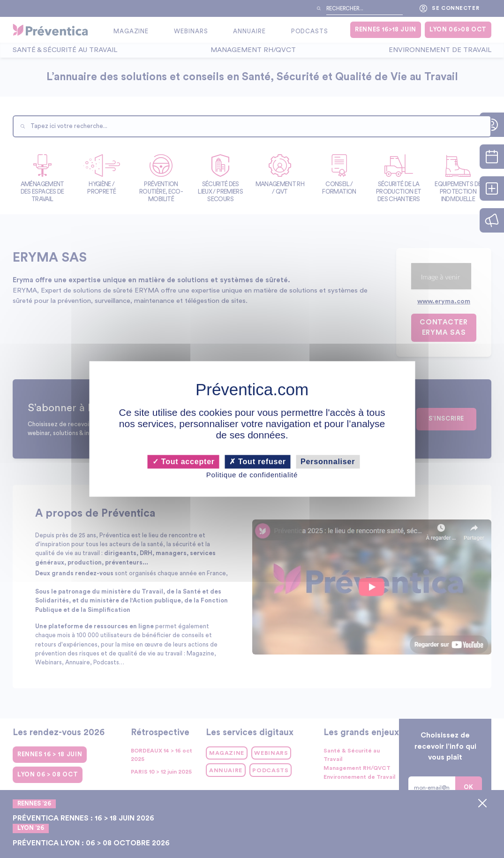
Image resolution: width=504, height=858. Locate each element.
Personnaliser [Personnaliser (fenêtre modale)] (328, 462)
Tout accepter (184, 462)
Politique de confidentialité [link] (252, 475)
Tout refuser (258, 462)
